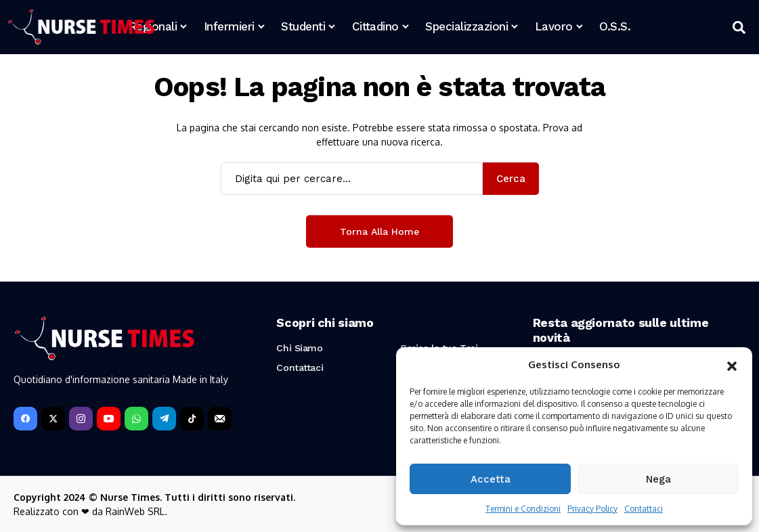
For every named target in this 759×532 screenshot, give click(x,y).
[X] (53, 419)
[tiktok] (192, 419)
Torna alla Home (379, 231)
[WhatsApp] (136, 419)
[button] (732, 365)
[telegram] (164, 419)
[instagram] (81, 419)
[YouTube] (109, 419)
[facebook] (25, 419)
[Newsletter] (220, 419)
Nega (658, 479)
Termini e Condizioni (523, 509)
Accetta (491, 479)
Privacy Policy (592, 509)
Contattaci (644, 509)
